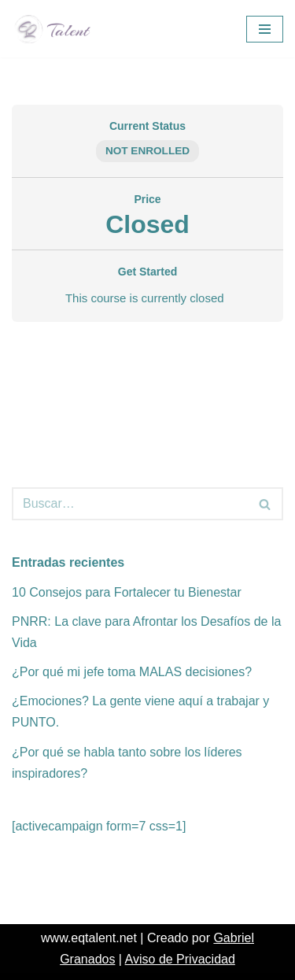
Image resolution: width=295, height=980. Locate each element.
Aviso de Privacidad (180, 959)
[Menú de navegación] (265, 29)
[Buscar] (130, 504)
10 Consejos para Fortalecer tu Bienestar (127, 592)
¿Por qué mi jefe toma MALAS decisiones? (132, 672)
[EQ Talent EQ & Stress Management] (57, 29)
